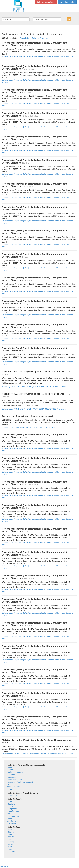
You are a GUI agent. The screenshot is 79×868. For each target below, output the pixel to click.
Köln (9, 839)
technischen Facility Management (20, 782)
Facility (10, 770)
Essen (10, 849)
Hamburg (11, 842)
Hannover (11, 851)
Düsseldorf (11, 847)
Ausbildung (12, 789)
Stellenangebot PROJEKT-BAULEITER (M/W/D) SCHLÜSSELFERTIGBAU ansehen (34, 387)
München (11, 832)
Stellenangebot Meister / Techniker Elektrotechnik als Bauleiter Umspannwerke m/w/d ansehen (38, 754)
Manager (11, 819)
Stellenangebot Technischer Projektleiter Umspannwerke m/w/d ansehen (29, 427)
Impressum (4, 867)
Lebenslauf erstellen (67, 2)
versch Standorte (14, 787)
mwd (9, 814)
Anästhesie (12, 821)
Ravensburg (12, 795)
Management (12, 767)
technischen (12, 777)
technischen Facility (15, 780)
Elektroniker (12, 823)
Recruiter (11, 806)
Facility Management (15, 772)
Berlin (10, 829)
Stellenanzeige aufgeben (46, 2)
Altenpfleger (12, 809)
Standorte (11, 775)
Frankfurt (11, 844)
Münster (10, 837)
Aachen (10, 834)
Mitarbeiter (11, 804)
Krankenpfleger (13, 816)
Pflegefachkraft (13, 811)
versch (10, 784)
